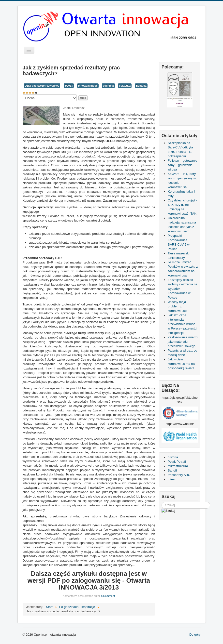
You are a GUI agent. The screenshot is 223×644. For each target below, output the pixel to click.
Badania (141, 86)
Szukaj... (162, 502)
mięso (172, 479)
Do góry (195, 635)
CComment (108, 596)
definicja (108, 86)
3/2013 (69, 86)
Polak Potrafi (177, 462)
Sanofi (172, 470)
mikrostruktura (178, 466)
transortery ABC (179, 475)
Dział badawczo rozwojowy (42, 86)
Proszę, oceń (23, 95)
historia (173, 457)
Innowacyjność (88, 86)
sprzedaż (125, 86)
